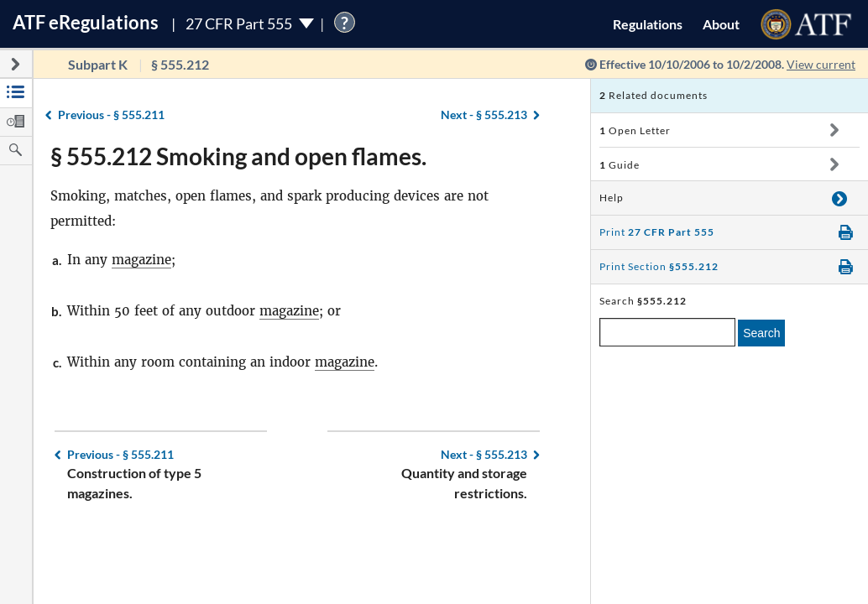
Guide (620, 165)
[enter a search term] (667, 332)
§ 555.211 (111, 115)
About (721, 24)
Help (612, 198)
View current (821, 64)
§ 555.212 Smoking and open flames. (238, 156)
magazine (141, 260)
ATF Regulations (86, 22)
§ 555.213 (484, 115)
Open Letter (635, 130)
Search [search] (761, 333)
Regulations (648, 24)
